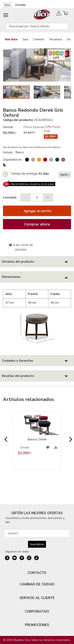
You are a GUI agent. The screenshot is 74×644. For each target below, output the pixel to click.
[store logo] (42, 15)
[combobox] (37, 26)
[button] (11, 65)
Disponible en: (13, 160)
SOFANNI (20, 5)
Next (69, 441)
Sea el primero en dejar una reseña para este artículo (32, 147)
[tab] (37, 262)
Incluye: (9, 152)
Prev (5, 441)
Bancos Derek (37, 439)
